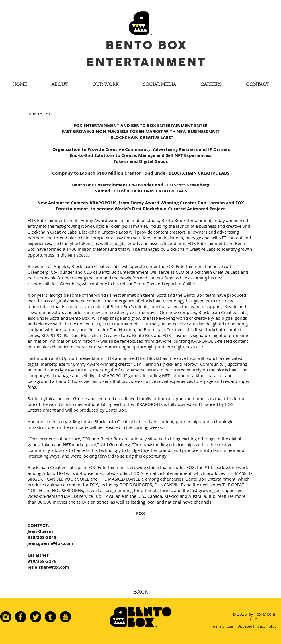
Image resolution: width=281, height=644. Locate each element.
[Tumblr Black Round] (50, 617)
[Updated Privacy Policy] (257, 626)
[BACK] (140, 592)
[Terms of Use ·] (223, 626)
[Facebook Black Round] (21, 617)
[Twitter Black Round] (36, 617)
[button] (59, 85)
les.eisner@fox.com (48, 567)
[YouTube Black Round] (65, 617)
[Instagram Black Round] (6, 617)
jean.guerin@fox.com (50, 543)
